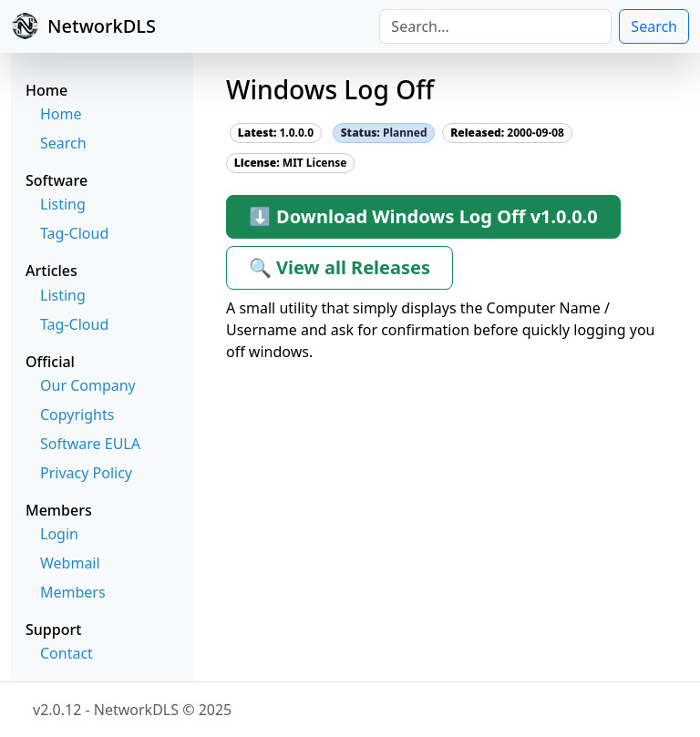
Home (61, 114)
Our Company (88, 385)
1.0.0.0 (276, 133)
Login (59, 534)
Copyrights (77, 415)
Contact (67, 653)
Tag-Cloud (74, 233)
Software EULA (90, 444)
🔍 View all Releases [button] (340, 267)
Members (73, 592)
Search (654, 26)
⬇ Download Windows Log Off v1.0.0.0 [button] (423, 216)
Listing (63, 204)
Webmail (70, 563)
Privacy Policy (86, 473)
